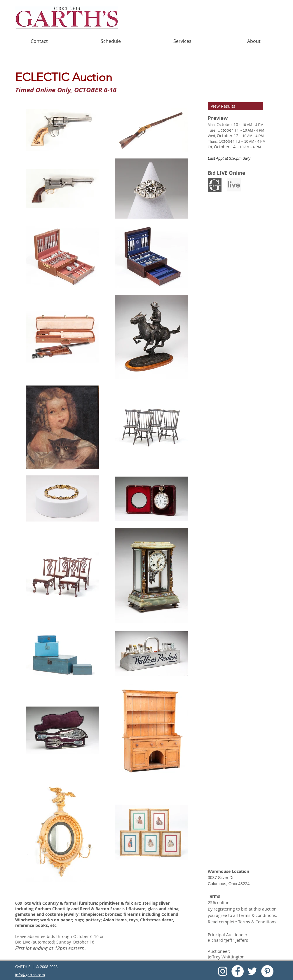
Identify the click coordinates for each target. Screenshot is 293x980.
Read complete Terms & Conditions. (243, 922)
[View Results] (235, 106)
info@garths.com (30, 975)
